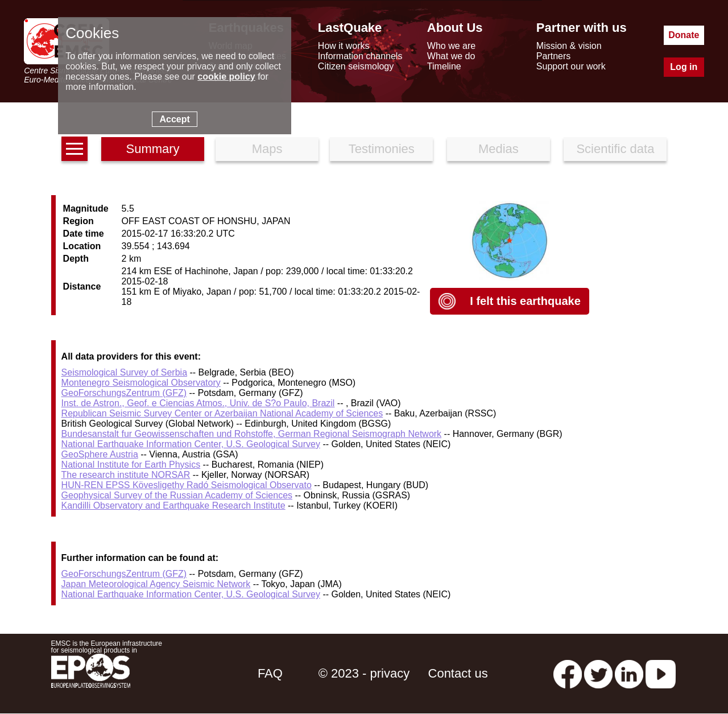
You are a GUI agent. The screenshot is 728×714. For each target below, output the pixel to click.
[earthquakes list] (75, 149)
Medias (499, 149)
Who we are (451, 46)
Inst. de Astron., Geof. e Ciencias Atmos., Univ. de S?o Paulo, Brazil (198, 403)
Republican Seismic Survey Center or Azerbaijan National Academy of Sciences (222, 413)
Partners (553, 56)
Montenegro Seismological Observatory (141, 383)
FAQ (270, 673)
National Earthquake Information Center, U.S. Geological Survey (191, 444)
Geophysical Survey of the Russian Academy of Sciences (177, 495)
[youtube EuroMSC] (661, 673)
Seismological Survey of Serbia (124, 372)
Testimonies (382, 149)
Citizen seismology (356, 66)
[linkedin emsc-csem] (629, 673)
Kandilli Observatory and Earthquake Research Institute (173, 505)
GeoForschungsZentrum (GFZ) (124, 393)
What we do (451, 56)
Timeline (444, 66)
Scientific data (615, 149)
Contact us (458, 673)
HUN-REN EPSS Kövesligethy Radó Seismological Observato (187, 485)
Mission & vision (569, 46)
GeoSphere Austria (100, 454)
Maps (267, 149)
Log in (684, 67)
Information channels (360, 56)
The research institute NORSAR (126, 475)
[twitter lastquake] (598, 673)
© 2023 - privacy (364, 673)
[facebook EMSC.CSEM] (568, 673)
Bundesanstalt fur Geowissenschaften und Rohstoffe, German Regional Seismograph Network (252, 434)
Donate (684, 35)
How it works (344, 46)
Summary (152, 149)
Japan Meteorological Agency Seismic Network (156, 584)
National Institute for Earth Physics (131, 465)
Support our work (571, 66)
